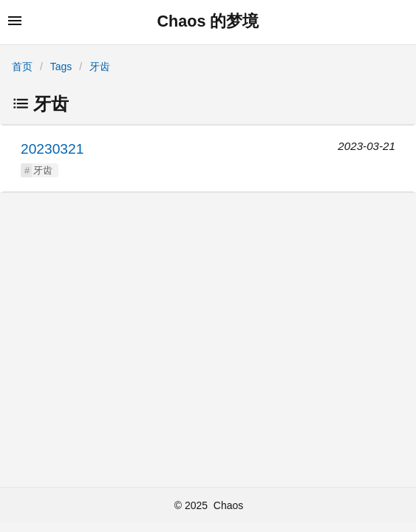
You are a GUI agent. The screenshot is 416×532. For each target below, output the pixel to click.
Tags (61, 66)
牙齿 (100, 66)
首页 (22, 66)
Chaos (228, 505)
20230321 (52, 149)
